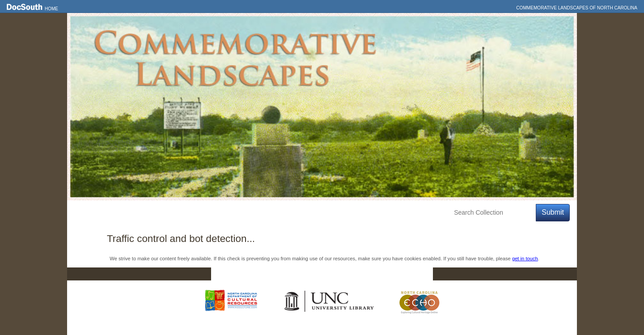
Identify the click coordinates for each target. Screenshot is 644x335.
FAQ (416, 274)
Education (197, 213)
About (235, 213)
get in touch (525, 259)
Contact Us (328, 274)
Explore (157, 213)
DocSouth (275, 274)
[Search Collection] (493, 213)
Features (118, 213)
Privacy (377, 274)
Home (51, 9)
